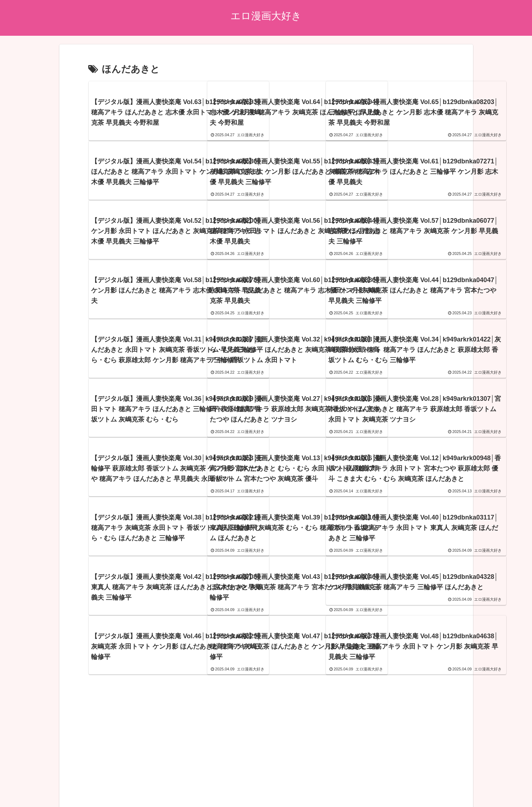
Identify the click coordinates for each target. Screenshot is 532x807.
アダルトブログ (178, 784)
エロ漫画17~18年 (363, 784)
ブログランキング (223, 784)
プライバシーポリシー (128, 784)
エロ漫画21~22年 (270, 784)
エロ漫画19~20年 (316, 784)
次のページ (266, 702)
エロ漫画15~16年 (410, 784)
